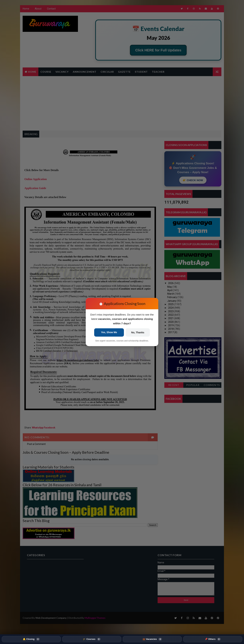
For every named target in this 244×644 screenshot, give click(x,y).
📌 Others (213, 639)
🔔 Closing (31, 639)
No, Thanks (138, 332)
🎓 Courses (92, 639)
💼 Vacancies (152, 639)
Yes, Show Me (109, 332)
